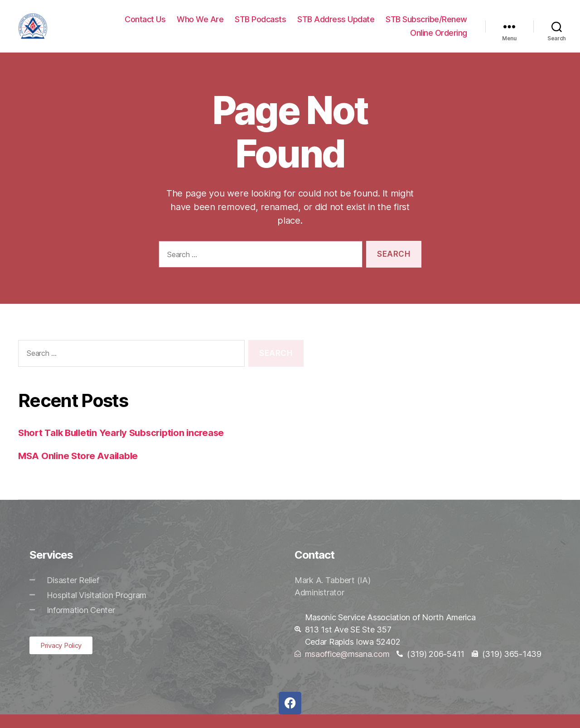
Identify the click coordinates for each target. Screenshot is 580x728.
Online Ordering (439, 40)
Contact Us (145, 26)
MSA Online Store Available (80, 469)
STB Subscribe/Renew (426, 26)
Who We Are (200, 26)
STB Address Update (336, 26)
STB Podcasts (260, 26)
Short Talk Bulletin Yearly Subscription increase (126, 446)
